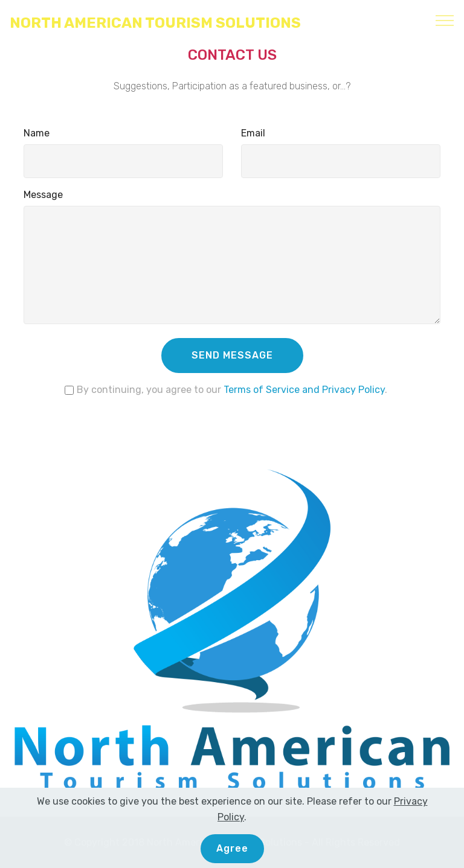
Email (253, 133)
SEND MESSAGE (232, 355)
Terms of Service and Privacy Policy (304, 390)
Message (43, 195)
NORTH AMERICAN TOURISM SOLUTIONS (155, 23)
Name (37, 133)
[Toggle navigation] (445, 20)
